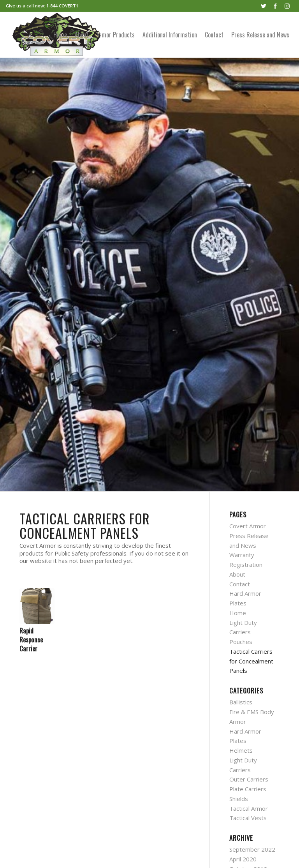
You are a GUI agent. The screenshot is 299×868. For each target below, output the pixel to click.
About (237, 574)
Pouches (241, 642)
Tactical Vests (248, 818)
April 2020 (243, 859)
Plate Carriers (248, 789)
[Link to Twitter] (264, 6)
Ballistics (241, 702)
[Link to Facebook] (275, 6)
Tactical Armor (249, 808)
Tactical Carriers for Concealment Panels (251, 661)
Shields (239, 799)
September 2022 (252, 849)
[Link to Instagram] (287, 6)
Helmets (241, 750)
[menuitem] (60, 35)
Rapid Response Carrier (31, 640)
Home (238, 613)
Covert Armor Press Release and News (249, 536)
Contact (240, 584)
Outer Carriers (249, 779)
